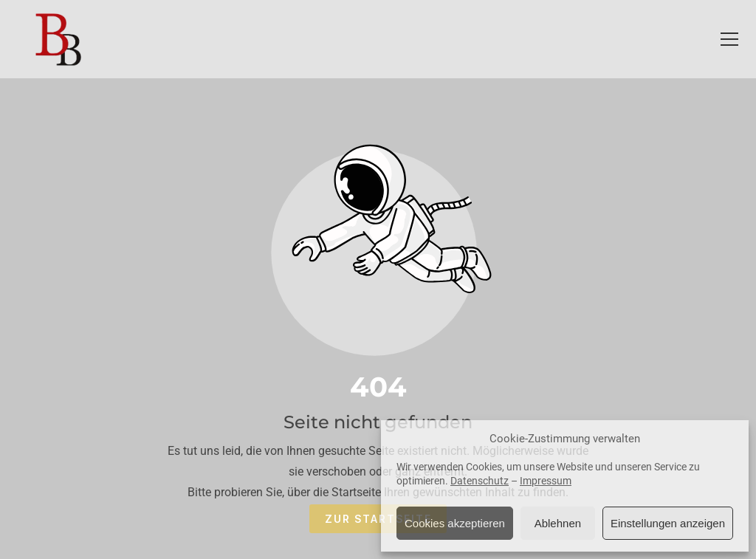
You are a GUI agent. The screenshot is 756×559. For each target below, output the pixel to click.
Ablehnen (558, 523)
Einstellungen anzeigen (668, 523)
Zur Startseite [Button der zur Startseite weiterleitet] (378, 519)
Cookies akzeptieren (455, 523)
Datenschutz (480, 481)
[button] (729, 39)
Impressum (546, 481)
